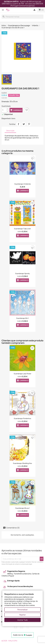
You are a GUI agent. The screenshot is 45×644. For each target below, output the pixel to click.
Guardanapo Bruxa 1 (22, 508)
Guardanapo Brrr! (23, 318)
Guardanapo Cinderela (22, 184)
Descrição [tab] (10, 131)
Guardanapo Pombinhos (22, 418)
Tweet (24, 124)
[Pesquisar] (22, 17)
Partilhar (18, 124)
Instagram (22, 627)
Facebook (16, 627)
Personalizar (23, 610)
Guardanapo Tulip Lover (22, 229)
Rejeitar (23, 615)
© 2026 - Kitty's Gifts (9, 641)
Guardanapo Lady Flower (23, 374)
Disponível (6, 118)
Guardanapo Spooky (22, 273)
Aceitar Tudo (23, 620)
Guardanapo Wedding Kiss (22, 463)
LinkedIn (27, 627)
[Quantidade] (4, 110)
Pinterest (29, 124)
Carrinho (16, 110)
